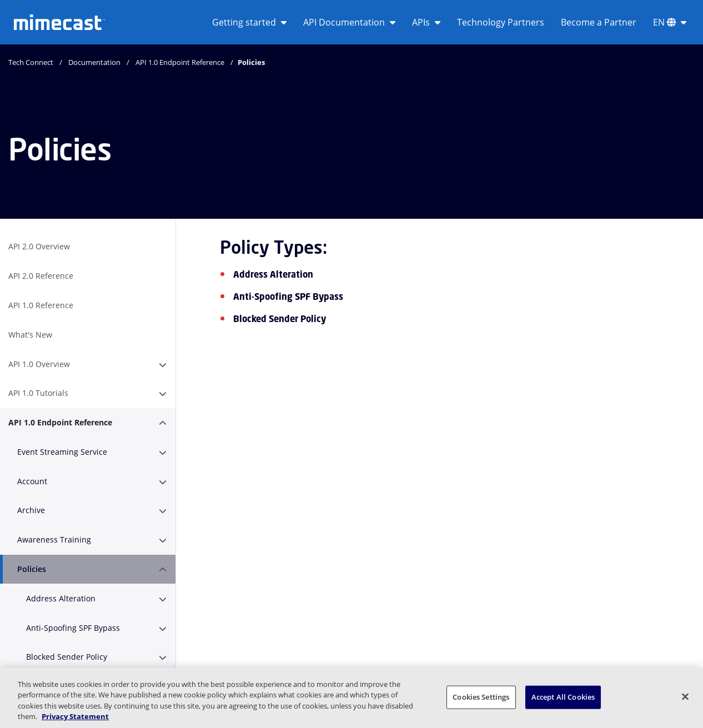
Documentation (94, 62)
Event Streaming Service (62, 452)
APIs (426, 22)
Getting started (249, 22)
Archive (31, 510)
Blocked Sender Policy (67, 657)
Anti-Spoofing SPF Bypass (73, 628)
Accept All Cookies (563, 697)
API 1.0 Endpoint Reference (180, 62)
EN (670, 22)
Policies (32, 569)
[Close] (685, 696)
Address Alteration (61, 598)
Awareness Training (54, 539)
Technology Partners (501, 22)
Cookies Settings (481, 697)
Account (32, 481)
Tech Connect (31, 62)
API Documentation (349, 22)
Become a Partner (599, 22)
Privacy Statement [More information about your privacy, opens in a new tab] (75, 716)
